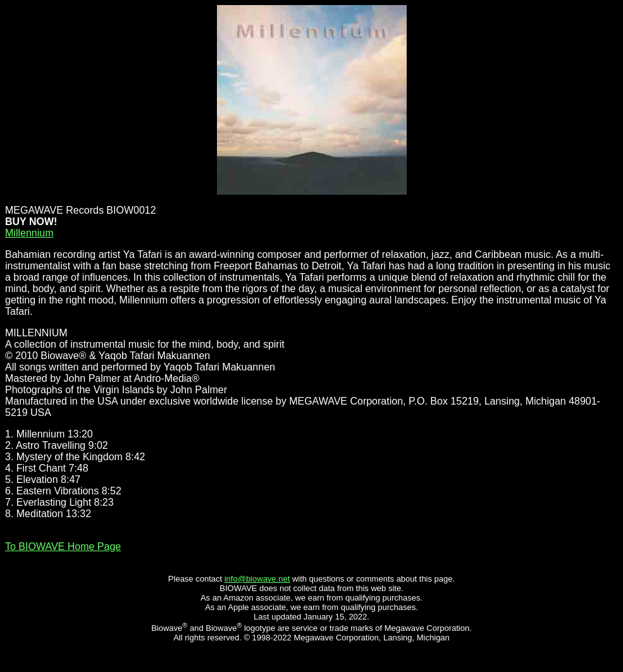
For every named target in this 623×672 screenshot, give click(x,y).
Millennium (29, 233)
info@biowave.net (257, 579)
